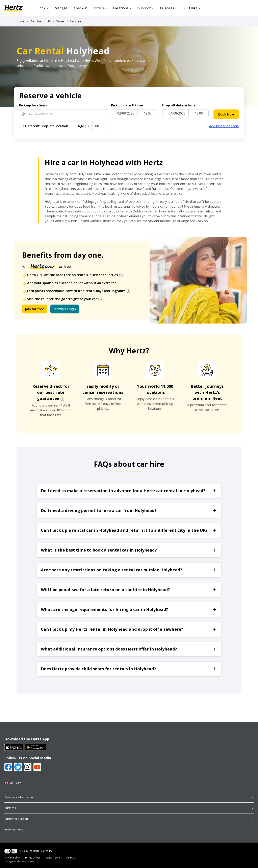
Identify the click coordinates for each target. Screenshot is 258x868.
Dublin (138, 211)
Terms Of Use (33, 858)
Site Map (70, 858)
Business (169, 8)
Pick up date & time (127, 105)
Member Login (65, 309)
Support (146, 8)
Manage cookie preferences (19, 861)
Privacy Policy (12, 858)
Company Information (129, 797)
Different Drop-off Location (47, 126)
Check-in (81, 8)
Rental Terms (53, 858)
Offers (100, 8)
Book (43, 8)
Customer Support (129, 819)
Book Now (226, 114)
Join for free (35, 309)
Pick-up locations (33, 105)
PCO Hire (192, 8)
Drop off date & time (179, 105)
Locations (122, 8)
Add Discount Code (224, 126)
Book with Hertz (129, 829)
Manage (61, 8)
